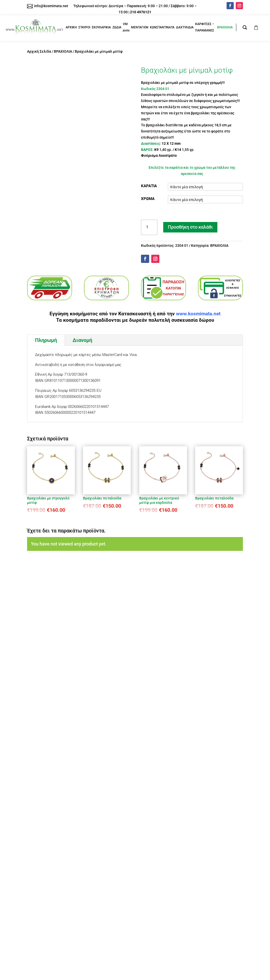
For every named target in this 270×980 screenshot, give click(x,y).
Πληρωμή (46, 340)
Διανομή (82, 340)
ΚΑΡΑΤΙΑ (149, 186)
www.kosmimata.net (198, 314)
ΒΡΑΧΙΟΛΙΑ (63, 51)
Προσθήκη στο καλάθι (190, 227)
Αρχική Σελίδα (39, 51)
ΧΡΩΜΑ (148, 199)
